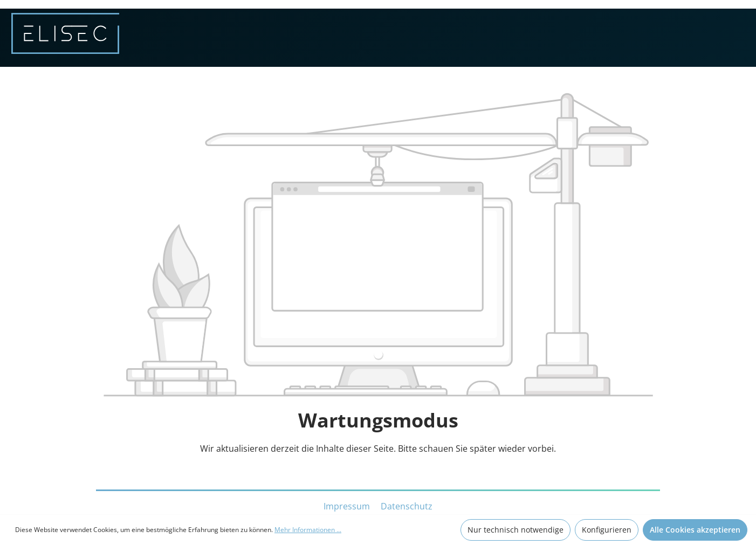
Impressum (348, 506)
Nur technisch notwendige (516, 530)
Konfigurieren (607, 530)
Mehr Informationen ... (308, 530)
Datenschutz (407, 506)
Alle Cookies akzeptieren (695, 530)
